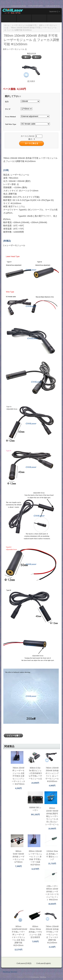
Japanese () (54, 11)
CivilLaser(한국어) (53, 6)
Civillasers (35, 977)
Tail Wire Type (11, 124)
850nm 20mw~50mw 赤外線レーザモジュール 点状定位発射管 (35, 932)
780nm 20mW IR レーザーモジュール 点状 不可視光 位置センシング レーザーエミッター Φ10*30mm (18, 776)
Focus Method (10, 117)
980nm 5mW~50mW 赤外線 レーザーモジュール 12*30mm (18, 857)
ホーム (7, 25)
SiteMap (43, 977)
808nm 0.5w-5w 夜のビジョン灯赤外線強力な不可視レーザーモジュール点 (35, 773)
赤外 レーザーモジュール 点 (15, 49)
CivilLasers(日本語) (18, 6)
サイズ (8, 109)
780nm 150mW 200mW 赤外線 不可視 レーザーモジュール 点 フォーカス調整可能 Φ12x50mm (52, 935)
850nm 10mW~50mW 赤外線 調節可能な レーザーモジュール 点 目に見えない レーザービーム (52, 816)
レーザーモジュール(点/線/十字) (24, 25)
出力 (7, 102)
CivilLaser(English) (36, 6)
